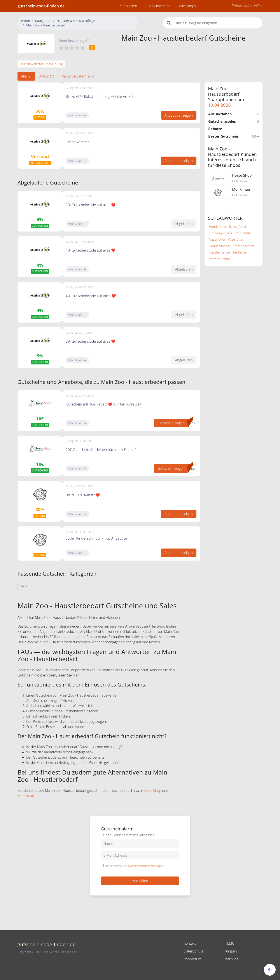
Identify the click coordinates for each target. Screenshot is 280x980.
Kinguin (231, 951)
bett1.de (232, 959)
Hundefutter (218, 227)
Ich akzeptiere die (134, 866)
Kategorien (128, 6)
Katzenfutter (238, 227)
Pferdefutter (244, 233)
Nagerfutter (217, 239)
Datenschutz (194, 951)
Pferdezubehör (220, 259)
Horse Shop (152, 790)
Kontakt (190, 943)
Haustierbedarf (220, 252)
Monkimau (26, 796)
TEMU (230, 943)
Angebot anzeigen (179, 115)
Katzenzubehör (244, 246)
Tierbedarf (240, 252)
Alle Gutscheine (158, 6)
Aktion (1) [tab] (47, 76)
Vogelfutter (236, 239)
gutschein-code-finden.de (41, 6)
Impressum (193, 959)
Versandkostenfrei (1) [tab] (79, 76)
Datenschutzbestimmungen (146, 866)
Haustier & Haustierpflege (76, 21)
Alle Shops (188, 6)
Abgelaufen (184, 224)
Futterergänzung (221, 233)
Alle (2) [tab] (26, 76)
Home (25, 21)
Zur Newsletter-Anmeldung (41, 64)
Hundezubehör (220, 246)
